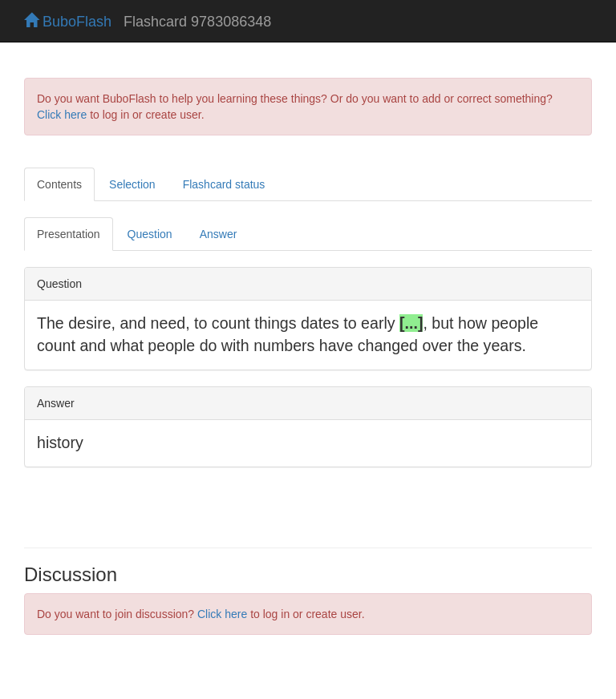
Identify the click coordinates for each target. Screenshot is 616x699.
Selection (132, 184)
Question (150, 234)
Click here (62, 115)
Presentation (69, 234)
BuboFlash (68, 22)
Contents (59, 184)
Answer (219, 234)
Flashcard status (224, 184)
